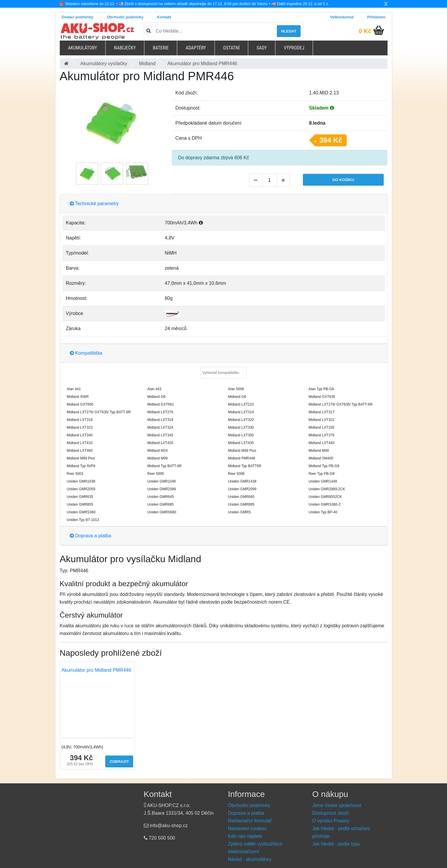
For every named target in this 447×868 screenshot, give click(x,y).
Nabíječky (125, 48)
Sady (262, 48)
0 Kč (365, 31)
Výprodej (294, 48)
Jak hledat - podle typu (336, 844)
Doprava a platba (91, 536)
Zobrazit (119, 762)
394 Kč (331, 140)
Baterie (161, 48)
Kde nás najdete (245, 836)
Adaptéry (196, 48)
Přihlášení (376, 17)
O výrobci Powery (331, 821)
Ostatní (231, 48)
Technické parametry (94, 204)
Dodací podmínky (78, 17)
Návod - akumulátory (250, 859)
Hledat (289, 31)
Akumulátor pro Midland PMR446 (96, 670)
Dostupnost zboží (331, 813)
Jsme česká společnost (337, 805)
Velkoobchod (342, 17)
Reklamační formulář (250, 821)
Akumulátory (83, 48)
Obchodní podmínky (125, 17)
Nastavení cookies (247, 828)
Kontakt (164, 17)
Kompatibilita (86, 353)
